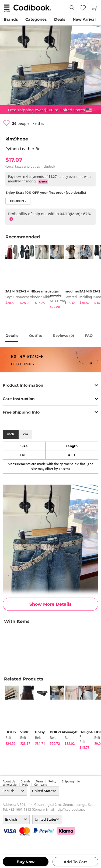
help (25, 785)
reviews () (63, 336)
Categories (36, 19)
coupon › (18, 201)
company (41, 785)
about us (9, 781)
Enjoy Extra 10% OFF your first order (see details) (46, 193)
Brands (11, 19)
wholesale (10, 785)
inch (11, 434)
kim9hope (17, 139)
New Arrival (84, 19)
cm (26, 434)
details (12, 336)
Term (39, 781)
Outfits (36, 336)
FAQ (89, 336)
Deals (60, 19)
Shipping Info (71, 781)
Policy (52, 781)
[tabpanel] (10, 276)
